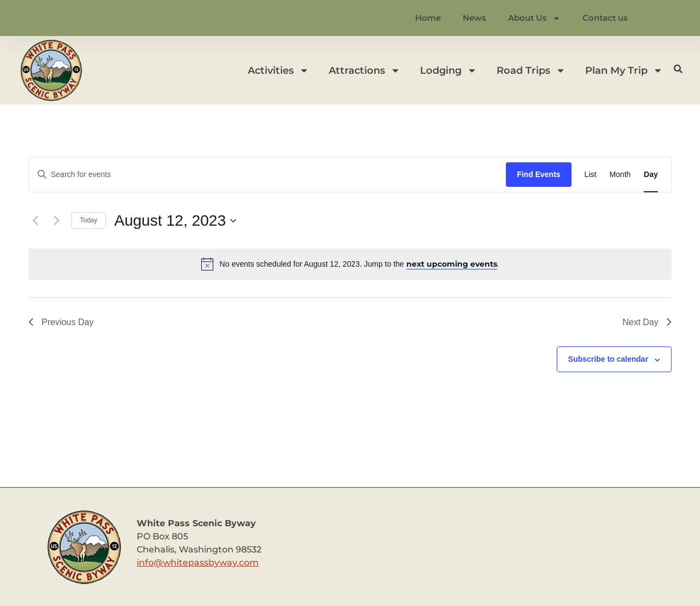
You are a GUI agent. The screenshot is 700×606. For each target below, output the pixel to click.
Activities (278, 70)
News (474, 18)
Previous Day (61, 322)
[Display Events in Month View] (620, 175)
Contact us (605, 18)
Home (428, 18)
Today (89, 220)
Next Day (647, 322)
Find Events (538, 174)
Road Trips (531, 70)
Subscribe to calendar (608, 359)
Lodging (448, 70)
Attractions (364, 70)
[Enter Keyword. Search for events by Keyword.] (267, 175)
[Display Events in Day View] (651, 175)
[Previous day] (35, 221)
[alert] (350, 264)
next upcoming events (452, 264)
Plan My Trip (624, 70)
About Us (534, 18)
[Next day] (56, 221)
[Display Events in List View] (591, 175)
